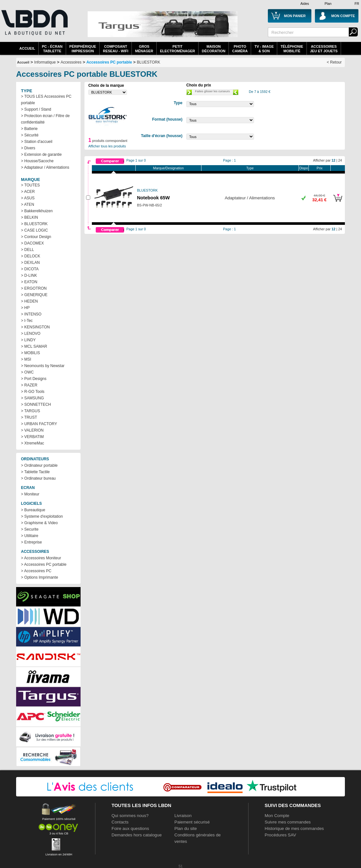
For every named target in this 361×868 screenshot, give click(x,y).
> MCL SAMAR (34, 346)
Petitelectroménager (177, 49)
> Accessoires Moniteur (41, 558)
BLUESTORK (149, 62)
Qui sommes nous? (130, 816)
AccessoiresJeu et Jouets (324, 49)
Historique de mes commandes (294, 828)
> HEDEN (29, 301)
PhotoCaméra (240, 49)
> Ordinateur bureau (38, 478)
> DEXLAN (30, 263)
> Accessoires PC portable (44, 564)
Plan (328, 4)
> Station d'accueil (37, 142)
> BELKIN (29, 217)
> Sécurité (30, 135)
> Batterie (29, 129)
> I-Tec (27, 321)
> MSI (26, 359)
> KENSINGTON (35, 327)
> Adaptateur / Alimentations (45, 167)
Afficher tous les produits (107, 146)
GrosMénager (144, 49)
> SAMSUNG (32, 398)
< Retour (334, 62)
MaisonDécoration (214, 49)
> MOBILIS (30, 353)
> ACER (28, 192)
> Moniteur (30, 494)
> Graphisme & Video (39, 523)
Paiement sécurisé (192, 822)
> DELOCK (31, 256)
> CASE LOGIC (34, 230)
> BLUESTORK (34, 224)
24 (340, 160)
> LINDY (28, 340)
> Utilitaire (30, 536)
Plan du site (186, 828)
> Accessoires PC (36, 571)
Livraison (183, 816)
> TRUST (29, 417)
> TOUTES (30, 185)
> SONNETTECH (36, 404)
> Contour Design (36, 237)
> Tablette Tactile (35, 472)
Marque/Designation (168, 168)
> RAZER (29, 385)
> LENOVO (31, 334)
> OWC (27, 372)
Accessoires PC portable (109, 62)
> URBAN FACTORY (39, 424)
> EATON (29, 282)
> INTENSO (31, 314)
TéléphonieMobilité (292, 49)
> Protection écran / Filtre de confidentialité (45, 119)
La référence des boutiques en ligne (34, 26)
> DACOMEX (32, 243)
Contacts (120, 822)
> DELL (27, 250)
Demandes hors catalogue (137, 835)
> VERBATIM (32, 437)
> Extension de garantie (41, 155)
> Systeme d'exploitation (42, 516)
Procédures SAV (280, 835)
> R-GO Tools (33, 392)
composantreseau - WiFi (116, 49)
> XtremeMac (33, 443)
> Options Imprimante (39, 577)
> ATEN (28, 205)
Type (250, 168)
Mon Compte (277, 816)
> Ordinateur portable (39, 465)
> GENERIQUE (34, 295)
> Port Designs (34, 379)
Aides (305, 4)
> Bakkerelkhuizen (37, 211)
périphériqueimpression (83, 49)
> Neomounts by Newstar (43, 366)
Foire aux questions (130, 828)
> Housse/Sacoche (37, 161)
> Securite (30, 529)
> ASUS (28, 198)
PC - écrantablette (52, 49)
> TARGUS (30, 411)
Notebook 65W (153, 198)
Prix (319, 168)
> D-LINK (29, 275)
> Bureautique (33, 510)
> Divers (28, 148)
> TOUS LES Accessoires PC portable (46, 100)
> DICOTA (30, 269)
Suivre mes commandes (288, 822)
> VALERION (32, 430)
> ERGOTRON (34, 288)
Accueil (27, 48)
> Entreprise (31, 542)
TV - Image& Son (264, 49)
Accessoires (71, 62)
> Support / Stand (36, 109)
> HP (25, 308)
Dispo (303, 168)
